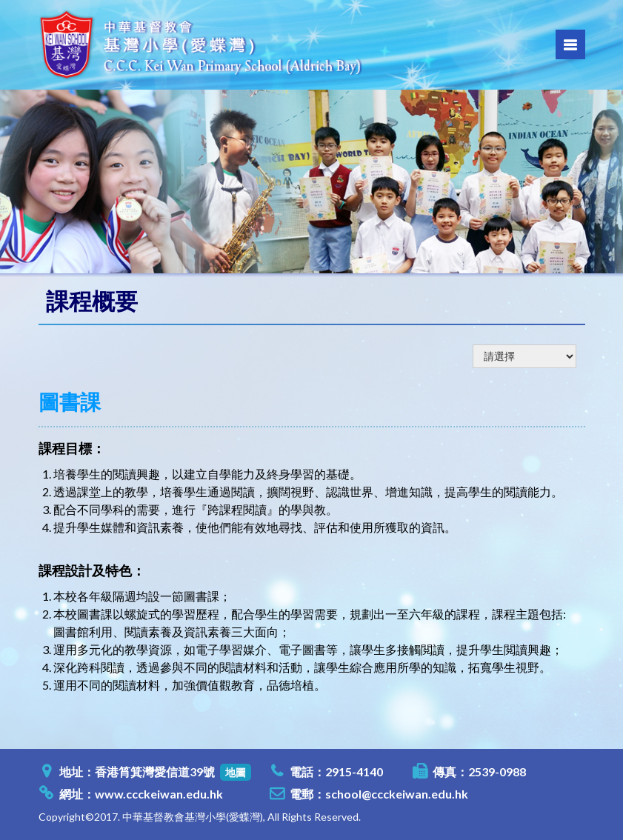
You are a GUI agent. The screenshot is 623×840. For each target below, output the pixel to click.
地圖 (236, 772)
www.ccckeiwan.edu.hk (159, 794)
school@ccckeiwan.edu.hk (397, 794)
